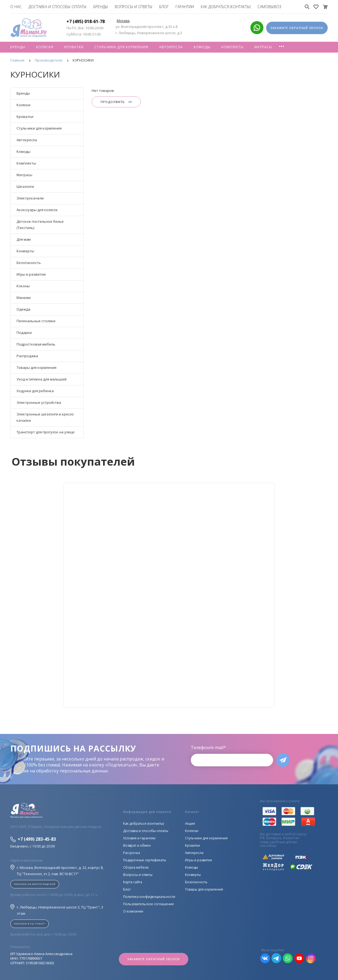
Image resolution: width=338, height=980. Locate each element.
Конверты (25, 251)
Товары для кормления (36, 367)
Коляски (45, 47)
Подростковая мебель (36, 344)
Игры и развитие (31, 274)
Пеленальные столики (36, 321)
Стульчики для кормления (121, 47)
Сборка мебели (136, 867)
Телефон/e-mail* (208, 747)
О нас (16, 7)
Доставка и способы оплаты (58, 7)
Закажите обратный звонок (154, 959)
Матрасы (263, 47)
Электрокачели (30, 198)
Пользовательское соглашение (149, 904)
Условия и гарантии (139, 838)
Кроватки (74, 47)
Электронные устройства (39, 402)
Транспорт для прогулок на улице (46, 432)
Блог (164, 7)
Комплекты (232, 47)
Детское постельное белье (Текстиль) (40, 225)
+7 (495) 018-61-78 (86, 21)
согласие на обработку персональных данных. (59, 771)
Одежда (23, 309)
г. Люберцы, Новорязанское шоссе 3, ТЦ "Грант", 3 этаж (57, 910)
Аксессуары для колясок (37, 210)
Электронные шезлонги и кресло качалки (45, 417)
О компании (133, 911)
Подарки (24, 333)
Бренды (101, 7)
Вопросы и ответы (134, 7)
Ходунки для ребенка (35, 391)
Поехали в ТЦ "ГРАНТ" (30, 923)
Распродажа (27, 356)
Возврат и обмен (137, 845)
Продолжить (116, 102)
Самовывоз (269, 7)
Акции (190, 823)
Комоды (202, 47)
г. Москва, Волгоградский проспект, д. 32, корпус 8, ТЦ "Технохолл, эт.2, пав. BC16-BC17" (57, 870)
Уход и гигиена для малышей (42, 379)
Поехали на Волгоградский (35, 884)
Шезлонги (25, 186)
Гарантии (185, 7)
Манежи (24, 298)
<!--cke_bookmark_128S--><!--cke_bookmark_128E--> (169, 595)
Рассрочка (132, 853)
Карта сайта (133, 882)
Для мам (24, 239)
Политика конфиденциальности (149, 897)
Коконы (23, 286)
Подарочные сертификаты (145, 860)
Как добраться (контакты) (226, 7)
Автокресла (171, 47)
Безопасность (29, 263)
